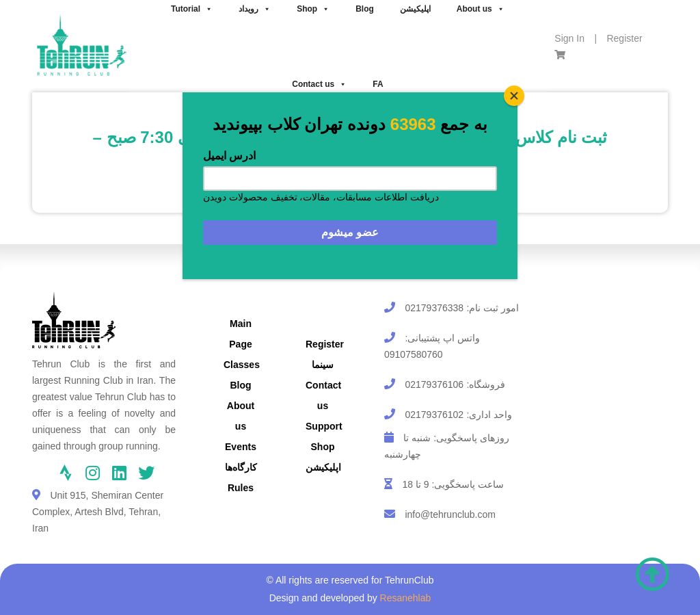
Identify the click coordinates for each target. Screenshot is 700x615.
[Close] (514, 96)
